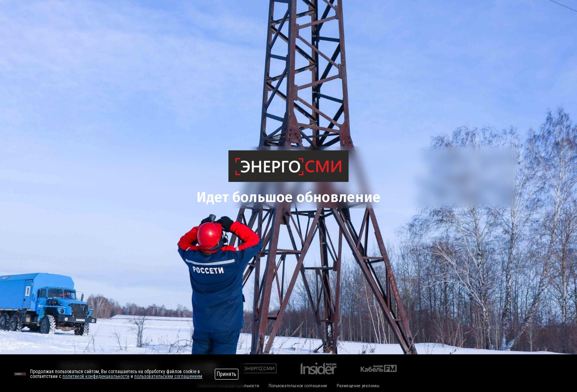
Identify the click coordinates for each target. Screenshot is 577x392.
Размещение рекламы (358, 386)
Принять (227, 374)
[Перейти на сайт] (20, 374)
